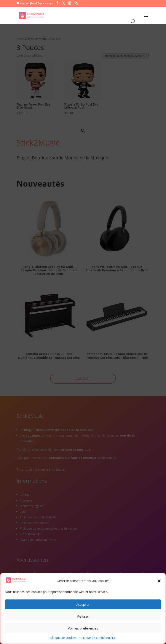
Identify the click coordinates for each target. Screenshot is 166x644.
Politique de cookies (62, 638)
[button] (159, 581)
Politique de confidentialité (97, 638)
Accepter (83, 604)
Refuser (83, 616)
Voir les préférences (83, 628)
